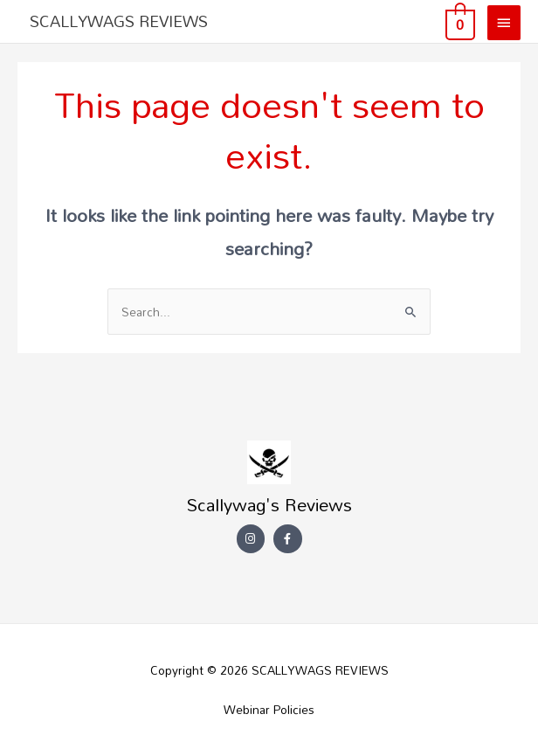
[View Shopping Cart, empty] (459, 22)
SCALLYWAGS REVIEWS (119, 21)
